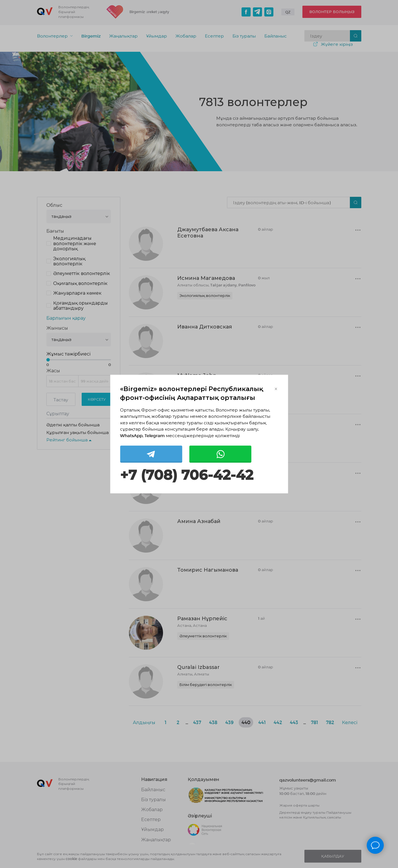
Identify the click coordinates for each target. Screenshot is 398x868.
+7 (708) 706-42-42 (187, 475)
